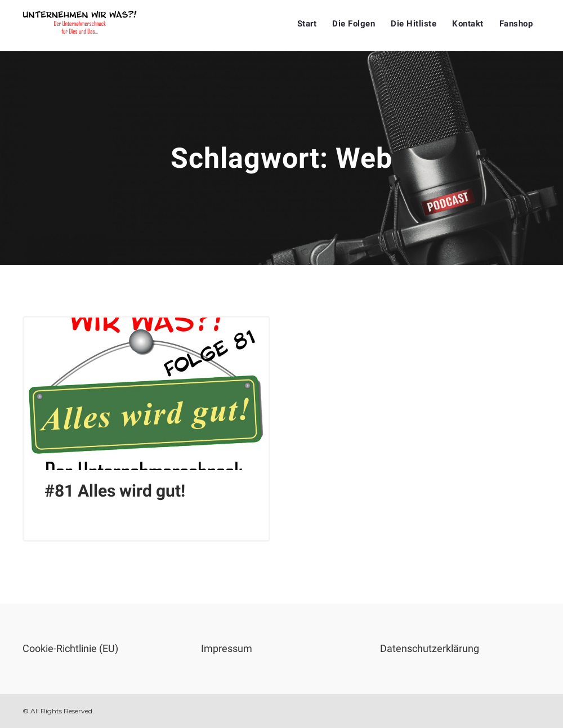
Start (307, 24)
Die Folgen (354, 24)
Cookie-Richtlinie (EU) (70, 648)
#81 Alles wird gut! (115, 491)
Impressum (227, 648)
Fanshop (516, 24)
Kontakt (468, 24)
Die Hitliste (414, 24)
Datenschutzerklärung (430, 648)
